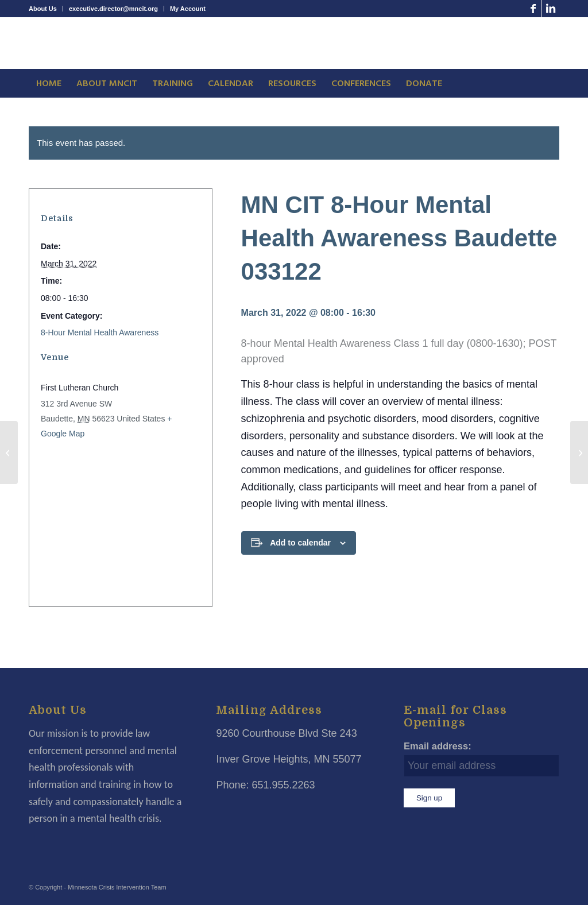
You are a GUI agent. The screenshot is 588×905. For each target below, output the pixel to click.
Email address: (438, 746)
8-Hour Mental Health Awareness (100, 332)
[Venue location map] (117, 519)
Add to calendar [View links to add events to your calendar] (300, 543)
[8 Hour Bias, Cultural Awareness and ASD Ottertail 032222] (9, 452)
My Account (188, 9)
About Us (43, 9)
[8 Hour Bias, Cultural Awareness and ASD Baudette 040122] (579, 452)
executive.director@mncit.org (113, 9)
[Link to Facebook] (533, 9)
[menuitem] (46, 9)
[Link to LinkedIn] (551, 9)
